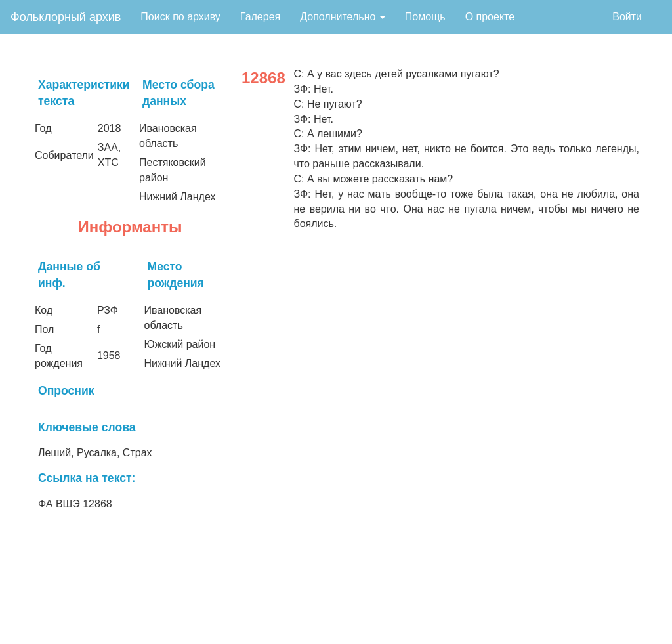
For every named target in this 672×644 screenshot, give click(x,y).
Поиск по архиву (180, 17)
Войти (627, 17)
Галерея (260, 17)
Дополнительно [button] (343, 17)
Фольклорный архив (66, 17)
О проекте (490, 17)
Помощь (425, 17)
